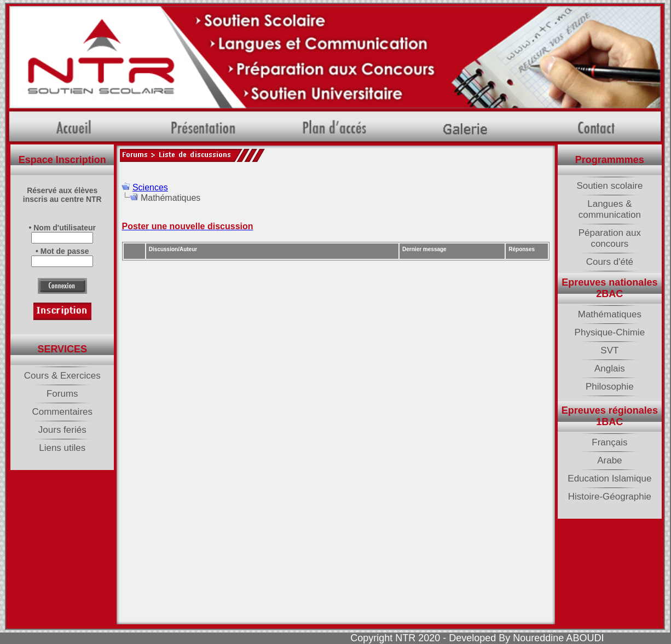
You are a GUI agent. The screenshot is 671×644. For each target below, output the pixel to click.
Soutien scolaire (609, 186)
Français (609, 442)
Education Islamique (609, 478)
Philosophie (610, 387)
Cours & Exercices (62, 376)
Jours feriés (62, 430)
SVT (609, 350)
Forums (62, 394)
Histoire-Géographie (610, 497)
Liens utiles (62, 448)
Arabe (609, 460)
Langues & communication (610, 209)
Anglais (610, 369)
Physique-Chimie (610, 332)
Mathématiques (610, 314)
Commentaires (62, 412)
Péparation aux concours (610, 238)
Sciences (150, 187)
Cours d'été (610, 262)
